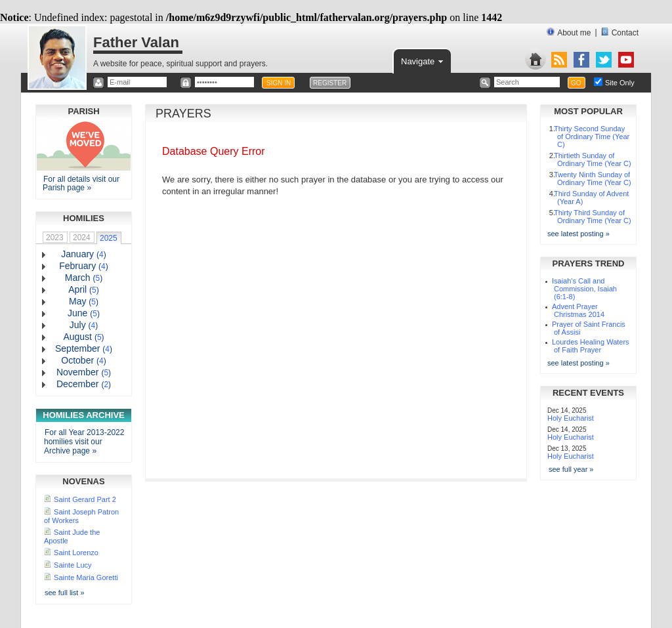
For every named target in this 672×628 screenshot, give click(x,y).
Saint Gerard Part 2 (85, 499)
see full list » (65, 593)
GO (576, 83)
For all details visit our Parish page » (81, 183)
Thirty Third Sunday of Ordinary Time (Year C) (593, 217)
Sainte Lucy (73, 565)
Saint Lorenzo (76, 553)
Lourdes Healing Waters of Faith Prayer (591, 346)
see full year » (571, 469)
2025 (109, 238)
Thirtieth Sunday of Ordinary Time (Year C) (593, 159)
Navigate (423, 61)
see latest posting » (578, 234)
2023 (55, 238)
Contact (620, 32)
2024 (82, 238)
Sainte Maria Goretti (86, 577)
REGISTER (330, 83)
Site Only (620, 83)
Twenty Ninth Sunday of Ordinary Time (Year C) (593, 178)
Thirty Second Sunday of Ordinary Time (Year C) (592, 136)
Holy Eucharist (571, 418)
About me (569, 32)
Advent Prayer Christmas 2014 (578, 310)
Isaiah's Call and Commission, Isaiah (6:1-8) (584, 289)
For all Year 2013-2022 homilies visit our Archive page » (84, 442)
